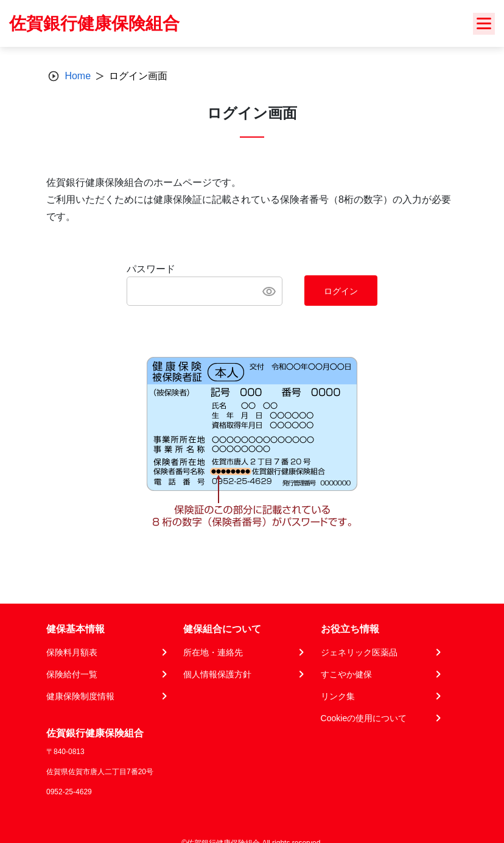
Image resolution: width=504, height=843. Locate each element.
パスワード (151, 269)
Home (78, 76)
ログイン (341, 291)
